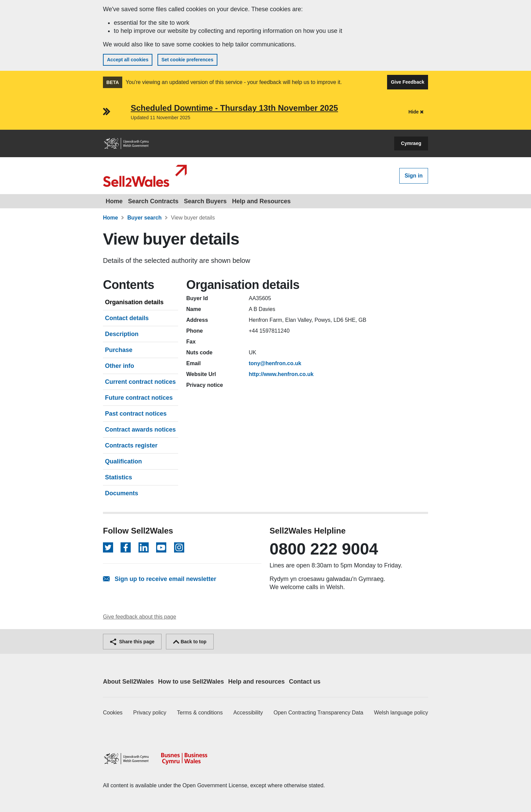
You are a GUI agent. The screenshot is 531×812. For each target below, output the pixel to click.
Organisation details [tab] (134, 302)
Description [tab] (122, 334)
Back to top (190, 642)
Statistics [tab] (119, 477)
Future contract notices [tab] (139, 398)
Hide (416, 112)
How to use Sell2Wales (191, 682)
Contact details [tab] (127, 318)
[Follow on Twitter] (108, 547)
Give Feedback (408, 82)
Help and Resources (261, 201)
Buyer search (144, 218)
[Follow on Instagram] (179, 547)
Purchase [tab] (119, 350)
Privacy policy (150, 713)
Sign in (414, 176)
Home (114, 201)
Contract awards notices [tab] (140, 430)
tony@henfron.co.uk (275, 363)
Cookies (113, 713)
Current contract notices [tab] (140, 382)
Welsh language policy (401, 713)
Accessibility (248, 713)
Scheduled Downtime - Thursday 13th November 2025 (234, 108)
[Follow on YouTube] (161, 547)
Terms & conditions (200, 713)
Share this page (132, 642)
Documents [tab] (122, 493)
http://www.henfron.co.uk (281, 374)
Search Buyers (205, 201)
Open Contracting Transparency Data (318, 713)
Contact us (305, 682)
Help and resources (257, 682)
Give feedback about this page (140, 617)
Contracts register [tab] (131, 445)
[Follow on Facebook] (126, 547)
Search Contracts (153, 201)
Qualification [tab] (123, 461)
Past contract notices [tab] (136, 414)
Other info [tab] (120, 366)
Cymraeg (411, 143)
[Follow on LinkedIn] (144, 547)
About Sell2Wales (128, 682)
